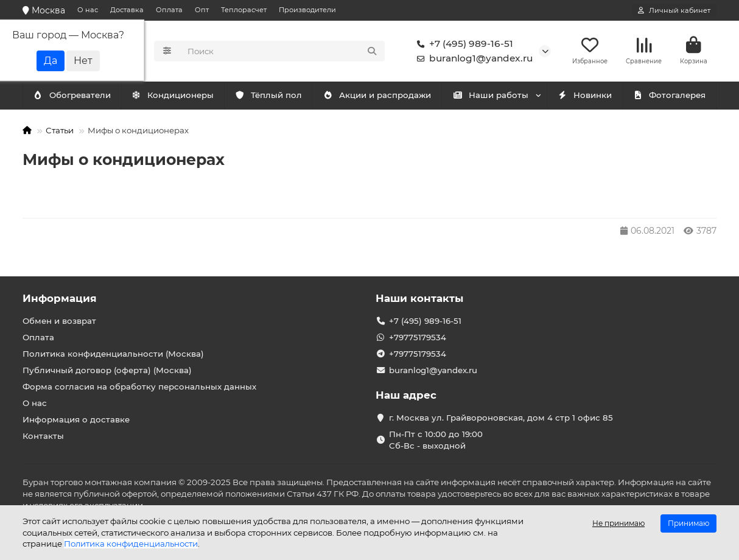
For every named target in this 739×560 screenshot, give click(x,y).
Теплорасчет (244, 10)
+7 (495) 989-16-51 (463, 44)
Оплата (169, 10)
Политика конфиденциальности (131, 544)
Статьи (60, 130)
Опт (202, 10)
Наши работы (490, 96)
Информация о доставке (76, 419)
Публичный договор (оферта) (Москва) (107, 370)
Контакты (43, 436)
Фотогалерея (669, 96)
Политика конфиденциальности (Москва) (113, 354)
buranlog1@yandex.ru (472, 58)
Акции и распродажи (377, 96)
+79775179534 (418, 337)
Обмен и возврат (59, 321)
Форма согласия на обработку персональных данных (139, 387)
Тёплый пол (268, 96)
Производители (307, 10)
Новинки (585, 96)
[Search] (283, 51)
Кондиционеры (74, 96)
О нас (88, 10)
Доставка (127, 10)
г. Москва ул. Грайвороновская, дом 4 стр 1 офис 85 (501, 418)
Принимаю (688, 523)
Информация (60, 298)
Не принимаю (618, 523)
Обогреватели (175, 96)
